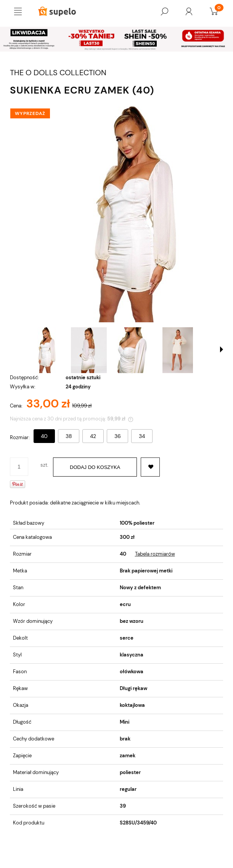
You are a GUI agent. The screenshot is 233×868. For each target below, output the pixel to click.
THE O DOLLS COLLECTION (58, 73)
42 (93, 436)
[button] (222, 349)
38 (69, 436)
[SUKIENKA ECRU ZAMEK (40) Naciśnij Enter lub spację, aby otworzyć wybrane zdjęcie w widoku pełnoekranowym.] (117, 214)
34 (142, 436)
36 (118, 436)
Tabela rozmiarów (155, 554)
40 (44, 436)
